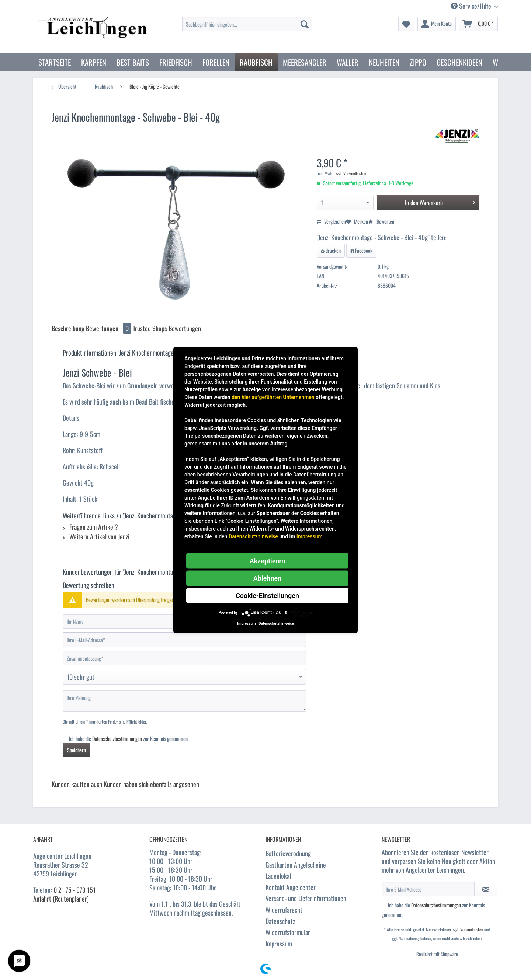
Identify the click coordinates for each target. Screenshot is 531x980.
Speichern (77, 750)
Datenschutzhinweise (253, 536)
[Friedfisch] (176, 62)
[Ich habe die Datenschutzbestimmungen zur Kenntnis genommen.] (65, 738)
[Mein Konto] (437, 24)
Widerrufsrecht (284, 910)
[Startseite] (55, 62)
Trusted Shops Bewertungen (167, 328)
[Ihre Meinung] (184, 701)
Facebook (361, 250)
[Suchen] (305, 24)
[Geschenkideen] (459, 62)
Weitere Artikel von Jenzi (96, 536)
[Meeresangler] (305, 62)
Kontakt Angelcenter (291, 887)
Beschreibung (68, 328)
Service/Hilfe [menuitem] (472, 6)
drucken (331, 250)
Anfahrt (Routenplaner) (61, 899)
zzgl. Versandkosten (351, 173)
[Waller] (348, 62)
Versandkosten (472, 929)
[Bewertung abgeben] (184, 677)
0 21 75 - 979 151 (74, 890)
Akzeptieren (268, 561)
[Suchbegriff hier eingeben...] (247, 24)
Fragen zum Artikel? (90, 527)
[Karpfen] (94, 62)
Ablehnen (267, 578)
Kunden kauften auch (77, 784)
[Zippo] (418, 62)
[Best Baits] (133, 62)
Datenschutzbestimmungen (117, 738)
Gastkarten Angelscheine (296, 865)
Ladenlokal (278, 876)
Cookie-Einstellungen (267, 596)
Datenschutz (280, 921)
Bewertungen (109, 328)
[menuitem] (247, 28)
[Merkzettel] (406, 24)
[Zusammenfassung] (184, 658)
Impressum (279, 944)
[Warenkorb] (478, 24)
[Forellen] (216, 62)
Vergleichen (331, 221)
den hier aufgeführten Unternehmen (273, 397)
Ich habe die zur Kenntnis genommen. (129, 738)
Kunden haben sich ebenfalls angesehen (151, 784)
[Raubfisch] (256, 62)
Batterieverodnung (288, 853)
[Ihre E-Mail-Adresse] (184, 640)
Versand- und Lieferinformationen (306, 898)
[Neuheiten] (384, 62)
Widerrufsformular (288, 932)
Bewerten (381, 221)
